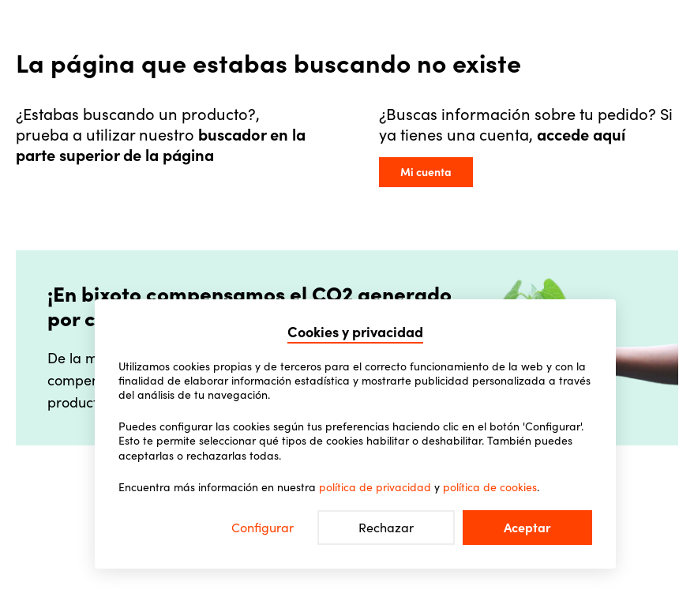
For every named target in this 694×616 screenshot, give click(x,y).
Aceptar (527, 528)
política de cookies (490, 487)
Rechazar (386, 528)
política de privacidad (375, 487)
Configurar (263, 528)
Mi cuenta (426, 172)
